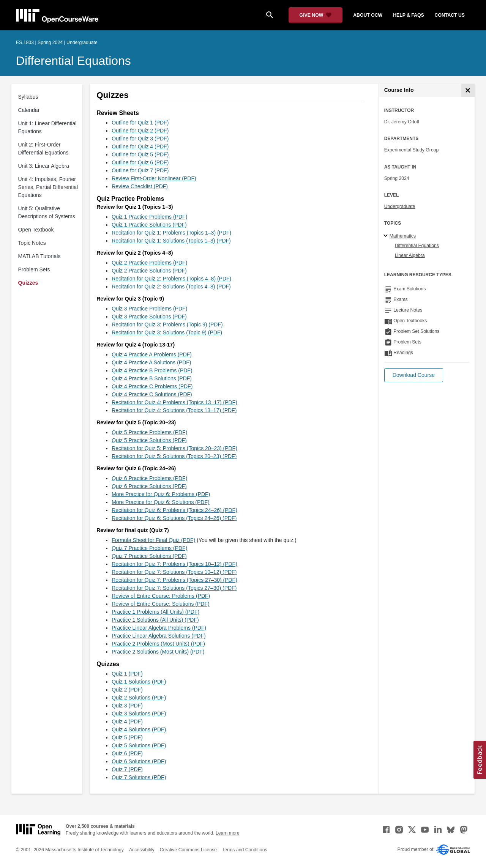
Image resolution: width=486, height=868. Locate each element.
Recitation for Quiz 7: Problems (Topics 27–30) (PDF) (174, 580)
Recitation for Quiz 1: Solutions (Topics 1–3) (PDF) (171, 241)
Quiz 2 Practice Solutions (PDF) (149, 271)
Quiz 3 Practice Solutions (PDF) (149, 317)
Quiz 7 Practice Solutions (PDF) (149, 556)
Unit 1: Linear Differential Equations (47, 127)
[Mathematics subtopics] (387, 236)
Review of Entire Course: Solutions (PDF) (161, 604)
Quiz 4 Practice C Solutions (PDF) (152, 394)
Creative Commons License (188, 850)
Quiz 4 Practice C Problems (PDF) (152, 386)
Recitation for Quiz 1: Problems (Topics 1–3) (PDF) (171, 233)
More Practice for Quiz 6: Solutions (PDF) (161, 502)
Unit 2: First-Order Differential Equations (43, 149)
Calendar (29, 110)
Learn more (228, 833)
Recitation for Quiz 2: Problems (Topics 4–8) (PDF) (171, 279)
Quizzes (28, 283)
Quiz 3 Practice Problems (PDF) (149, 309)
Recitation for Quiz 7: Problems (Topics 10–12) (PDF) (174, 564)
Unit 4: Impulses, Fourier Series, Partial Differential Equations (48, 187)
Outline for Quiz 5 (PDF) (140, 154)
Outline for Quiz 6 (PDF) (140, 162)
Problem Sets (34, 269)
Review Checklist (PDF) (140, 186)
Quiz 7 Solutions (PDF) (139, 777)
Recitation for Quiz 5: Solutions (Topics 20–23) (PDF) (174, 456)
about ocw (368, 15)
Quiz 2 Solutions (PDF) (139, 698)
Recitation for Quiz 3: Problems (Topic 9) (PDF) (167, 325)
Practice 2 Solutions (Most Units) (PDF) (158, 652)
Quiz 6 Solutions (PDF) (139, 761)
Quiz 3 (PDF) (127, 706)
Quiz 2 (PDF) (127, 690)
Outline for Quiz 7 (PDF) (140, 170)
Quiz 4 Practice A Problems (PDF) (152, 354)
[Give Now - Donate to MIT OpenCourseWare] (316, 15)
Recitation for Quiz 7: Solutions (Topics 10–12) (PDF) (174, 572)
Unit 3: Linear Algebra (44, 166)
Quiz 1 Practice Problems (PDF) (149, 217)
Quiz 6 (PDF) (127, 753)
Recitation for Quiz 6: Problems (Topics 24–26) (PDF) (174, 510)
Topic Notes (32, 243)
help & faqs (408, 15)
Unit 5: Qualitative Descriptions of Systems (47, 212)
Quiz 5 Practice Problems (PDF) (149, 432)
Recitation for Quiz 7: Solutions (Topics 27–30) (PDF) (174, 588)
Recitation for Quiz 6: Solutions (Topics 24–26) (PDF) (174, 518)
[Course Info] (468, 91)
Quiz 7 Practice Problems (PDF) (149, 548)
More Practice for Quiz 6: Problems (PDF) (161, 494)
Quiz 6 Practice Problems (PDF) (149, 478)
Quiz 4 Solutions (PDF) (139, 729)
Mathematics (403, 236)
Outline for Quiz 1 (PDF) (140, 123)
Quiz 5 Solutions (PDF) (139, 745)
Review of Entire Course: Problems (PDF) (161, 596)
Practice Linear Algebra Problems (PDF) (159, 628)
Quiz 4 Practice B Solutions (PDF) (152, 378)
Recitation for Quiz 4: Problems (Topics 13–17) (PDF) (174, 402)
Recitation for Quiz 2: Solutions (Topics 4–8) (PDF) (171, 287)
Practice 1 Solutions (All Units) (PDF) (155, 620)
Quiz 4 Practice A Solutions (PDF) (151, 362)
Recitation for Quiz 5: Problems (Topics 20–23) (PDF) (174, 448)
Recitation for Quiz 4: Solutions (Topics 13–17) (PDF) (174, 410)
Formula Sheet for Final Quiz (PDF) (153, 540)
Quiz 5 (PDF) (127, 737)
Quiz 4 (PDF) (127, 721)
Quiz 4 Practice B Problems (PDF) (152, 370)
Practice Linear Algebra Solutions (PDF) (159, 636)
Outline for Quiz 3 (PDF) (140, 139)
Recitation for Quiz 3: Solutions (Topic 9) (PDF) (167, 332)
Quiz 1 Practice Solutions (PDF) (149, 225)
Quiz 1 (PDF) (127, 674)
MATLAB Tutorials (39, 256)
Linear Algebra (410, 255)
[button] (414, 375)
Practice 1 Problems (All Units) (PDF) (155, 612)
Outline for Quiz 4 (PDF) (140, 147)
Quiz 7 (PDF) (127, 769)
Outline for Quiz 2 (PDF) (140, 131)
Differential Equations (73, 61)
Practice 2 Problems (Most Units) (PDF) (158, 644)
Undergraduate (400, 206)
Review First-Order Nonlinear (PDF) (154, 178)
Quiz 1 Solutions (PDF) (139, 682)
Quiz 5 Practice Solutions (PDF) (149, 440)
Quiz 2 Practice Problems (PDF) (149, 263)
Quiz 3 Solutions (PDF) (139, 714)
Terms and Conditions (245, 850)
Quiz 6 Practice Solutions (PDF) (149, 486)
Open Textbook (36, 230)
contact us (450, 15)
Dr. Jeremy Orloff (402, 122)
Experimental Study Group (412, 150)
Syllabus (28, 97)
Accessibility (142, 850)
